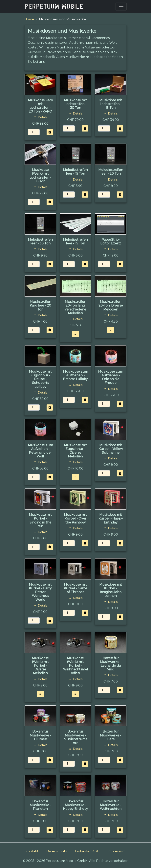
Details (40, 117)
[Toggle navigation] (121, 7)
